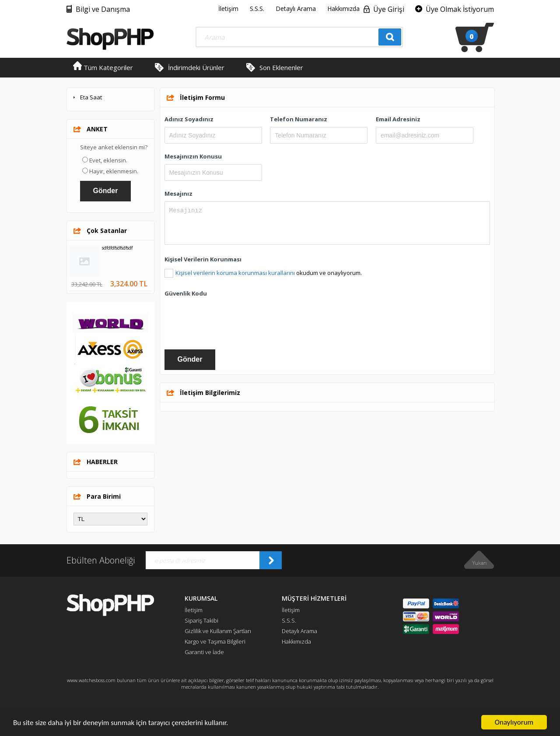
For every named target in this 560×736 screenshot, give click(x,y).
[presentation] (231, 318)
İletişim (228, 9)
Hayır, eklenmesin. (114, 171)
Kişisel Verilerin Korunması (203, 259)
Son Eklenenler (281, 67)
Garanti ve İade (204, 652)
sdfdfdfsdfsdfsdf (117, 248)
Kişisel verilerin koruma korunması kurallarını (235, 273)
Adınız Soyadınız (189, 119)
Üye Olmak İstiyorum (460, 9)
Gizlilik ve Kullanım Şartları (218, 631)
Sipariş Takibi (201, 620)
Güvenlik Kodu (186, 293)
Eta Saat (91, 97)
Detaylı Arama (296, 9)
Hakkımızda (343, 9)
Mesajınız (178, 194)
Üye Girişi (389, 9)
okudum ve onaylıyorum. (269, 273)
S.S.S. (257, 9)
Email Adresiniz (398, 119)
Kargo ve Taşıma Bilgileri (215, 641)
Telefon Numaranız (299, 119)
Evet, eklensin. (108, 160)
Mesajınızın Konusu (193, 156)
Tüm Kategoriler (103, 67)
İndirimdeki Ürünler (196, 67)
